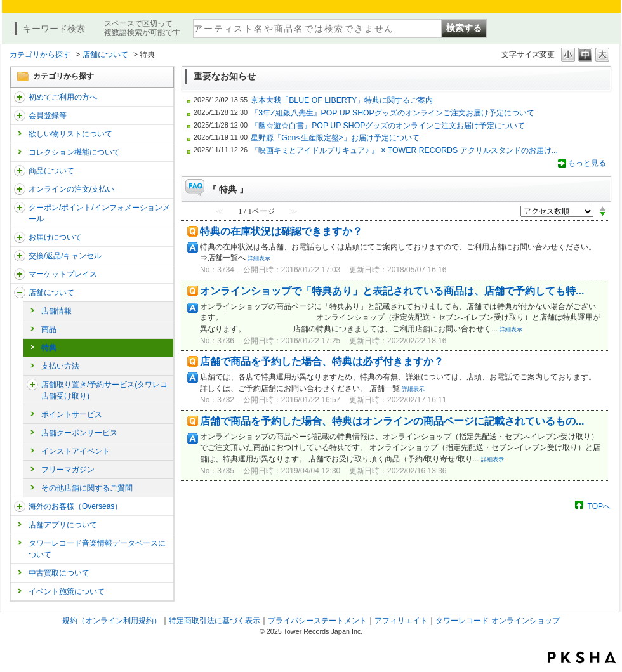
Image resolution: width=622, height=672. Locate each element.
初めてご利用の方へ (63, 97)
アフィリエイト (401, 621)
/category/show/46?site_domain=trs (20, 237)
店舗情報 (56, 311)
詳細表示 (259, 258)
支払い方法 (60, 366)
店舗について (105, 55)
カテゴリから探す (40, 55)
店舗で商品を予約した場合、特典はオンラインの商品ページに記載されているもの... (392, 421)
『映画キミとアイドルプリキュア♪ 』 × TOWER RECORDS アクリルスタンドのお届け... (404, 150)
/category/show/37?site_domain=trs (20, 189)
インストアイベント (76, 451)
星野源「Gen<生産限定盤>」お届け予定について (335, 138)
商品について (51, 171)
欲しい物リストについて (70, 134)
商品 (49, 329)
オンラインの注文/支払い (71, 189)
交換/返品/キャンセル (65, 256)
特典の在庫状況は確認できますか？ (281, 231)
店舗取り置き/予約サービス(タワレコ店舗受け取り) (104, 390)
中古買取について (59, 573)
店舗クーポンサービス (79, 433)
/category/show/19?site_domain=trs (20, 256)
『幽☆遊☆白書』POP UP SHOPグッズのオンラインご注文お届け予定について (388, 126)
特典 (49, 348)
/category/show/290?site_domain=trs (20, 115)
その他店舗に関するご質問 (87, 488)
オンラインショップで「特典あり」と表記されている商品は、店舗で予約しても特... (392, 291)
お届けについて (55, 237)
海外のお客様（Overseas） (75, 506)
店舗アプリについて (63, 525)
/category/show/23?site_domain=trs (32, 385)
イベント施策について (67, 591)
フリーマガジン (68, 470)
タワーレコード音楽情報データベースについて (97, 549)
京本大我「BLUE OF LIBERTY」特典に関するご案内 (342, 100)
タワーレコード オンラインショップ (497, 621)
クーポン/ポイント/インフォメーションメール (99, 213)
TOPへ (599, 506)
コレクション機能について (74, 152)
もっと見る (587, 163)
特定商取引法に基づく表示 (215, 621)
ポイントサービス (72, 414)
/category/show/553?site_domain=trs (20, 274)
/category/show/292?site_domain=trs (20, 208)
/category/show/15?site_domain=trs (20, 171)
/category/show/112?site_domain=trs (20, 97)
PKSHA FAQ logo (582, 657)
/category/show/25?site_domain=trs (20, 506)
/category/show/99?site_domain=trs (20, 293)
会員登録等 (48, 115)
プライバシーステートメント (317, 621)
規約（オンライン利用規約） (112, 621)
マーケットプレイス (63, 274)
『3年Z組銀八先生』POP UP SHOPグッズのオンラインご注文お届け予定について (393, 113)
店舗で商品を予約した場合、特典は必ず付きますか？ (322, 361)
